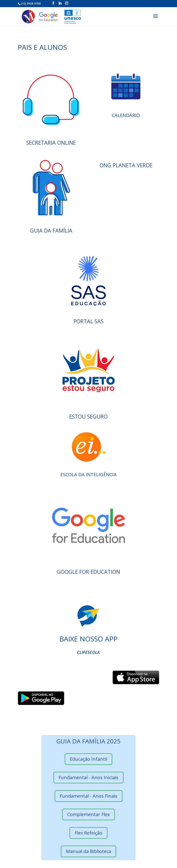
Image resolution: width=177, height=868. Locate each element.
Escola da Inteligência (88, 474)
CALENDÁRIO (126, 115)
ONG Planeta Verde (126, 165)
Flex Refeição (88, 833)
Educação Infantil (88, 759)
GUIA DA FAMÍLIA (51, 230)
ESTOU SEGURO (88, 416)
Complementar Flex (88, 814)
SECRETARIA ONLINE (51, 143)
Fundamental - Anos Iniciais (88, 777)
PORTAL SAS (88, 321)
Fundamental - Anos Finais (88, 796)
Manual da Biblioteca (88, 851)
